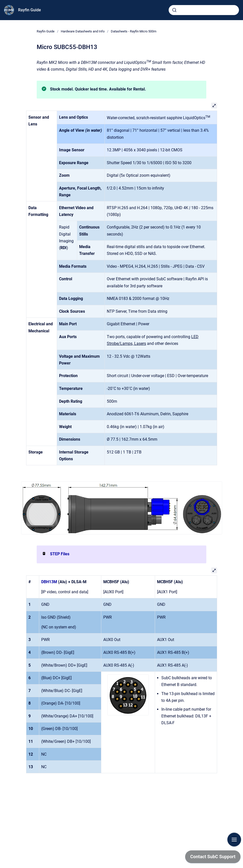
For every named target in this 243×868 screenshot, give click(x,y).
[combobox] (204, 10)
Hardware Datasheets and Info (83, 31)
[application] (213, 858)
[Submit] (174, 10)
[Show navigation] (234, 840)
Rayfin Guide (30, 10)
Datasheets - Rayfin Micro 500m (134, 31)
